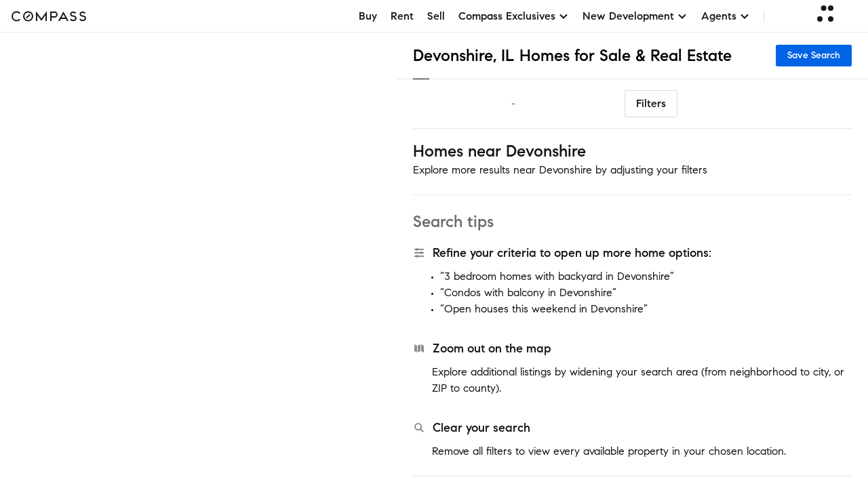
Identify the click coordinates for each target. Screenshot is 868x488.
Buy (368, 16)
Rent (402, 16)
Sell (436, 16)
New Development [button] (635, 16)
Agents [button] (726, 16)
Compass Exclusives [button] (514, 16)
